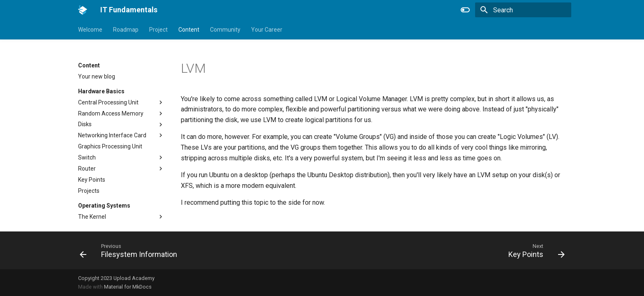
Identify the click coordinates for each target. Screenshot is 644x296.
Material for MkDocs (128, 287)
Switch (87, 157)
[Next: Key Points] (534, 250)
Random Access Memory (111, 113)
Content (189, 30)
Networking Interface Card (112, 135)
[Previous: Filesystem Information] (131, 250)
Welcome (90, 30)
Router (87, 169)
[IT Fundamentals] (83, 10)
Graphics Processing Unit (110, 146)
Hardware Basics (101, 91)
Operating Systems (104, 206)
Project (158, 30)
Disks (85, 124)
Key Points (92, 180)
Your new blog (97, 76)
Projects (89, 191)
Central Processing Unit (108, 102)
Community (225, 30)
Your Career (267, 30)
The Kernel (92, 217)
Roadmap (126, 30)
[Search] (523, 10)
